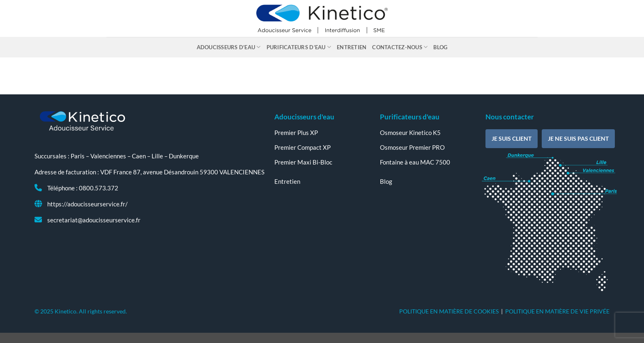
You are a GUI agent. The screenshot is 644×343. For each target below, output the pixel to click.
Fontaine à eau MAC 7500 (415, 162)
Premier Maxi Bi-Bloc (303, 162)
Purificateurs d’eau (299, 47)
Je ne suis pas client (578, 138)
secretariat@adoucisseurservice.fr (94, 220)
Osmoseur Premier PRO (412, 147)
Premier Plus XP (296, 133)
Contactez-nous (400, 47)
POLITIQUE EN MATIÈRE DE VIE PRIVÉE (557, 311)
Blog (440, 47)
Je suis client (512, 138)
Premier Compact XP (302, 147)
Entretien (352, 47)
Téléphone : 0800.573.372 (83, 188)
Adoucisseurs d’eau (229, 47)
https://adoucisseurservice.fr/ (87, 204)
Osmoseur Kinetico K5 (410, 133)
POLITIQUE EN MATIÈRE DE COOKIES (449, 311)
